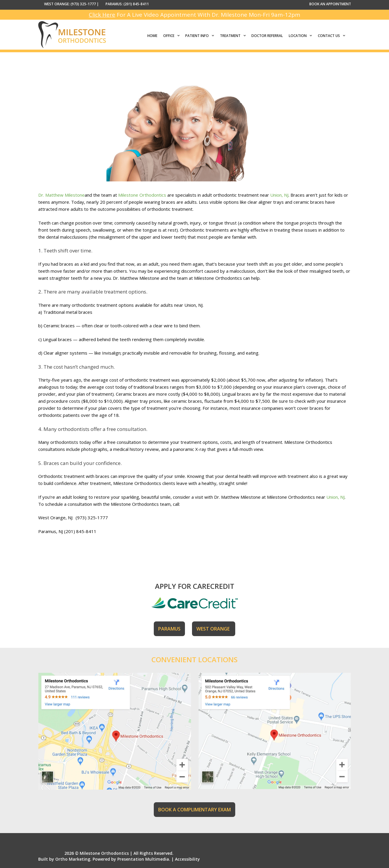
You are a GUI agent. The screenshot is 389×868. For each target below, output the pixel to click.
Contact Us (333, 36)
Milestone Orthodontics (142, 195)
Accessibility (187, 859)
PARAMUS (169, 629)
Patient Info (201, 36)
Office (173, 36)
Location (302, 36)
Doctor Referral (267, 36)
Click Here (102, 15)
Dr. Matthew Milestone (61, 195)
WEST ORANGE (214, 629)
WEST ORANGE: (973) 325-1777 (70, 4)
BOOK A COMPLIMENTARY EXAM (194, 810)
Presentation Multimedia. (144, 859)
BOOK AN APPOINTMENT (330, 4)
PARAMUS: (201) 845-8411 (127, 4)
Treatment (234, 36)
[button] (178, 36)
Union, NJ (279, 195)
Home (152, 36)
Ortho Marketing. (73, 859)
